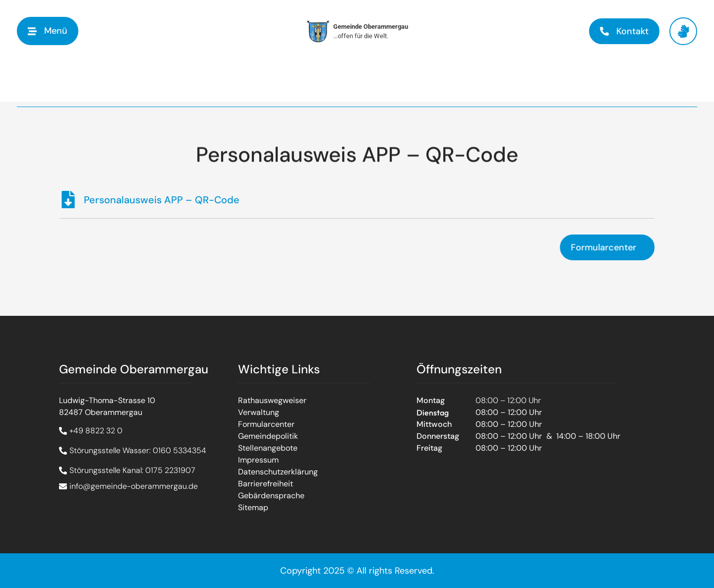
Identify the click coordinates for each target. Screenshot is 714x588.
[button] (48, 31)
